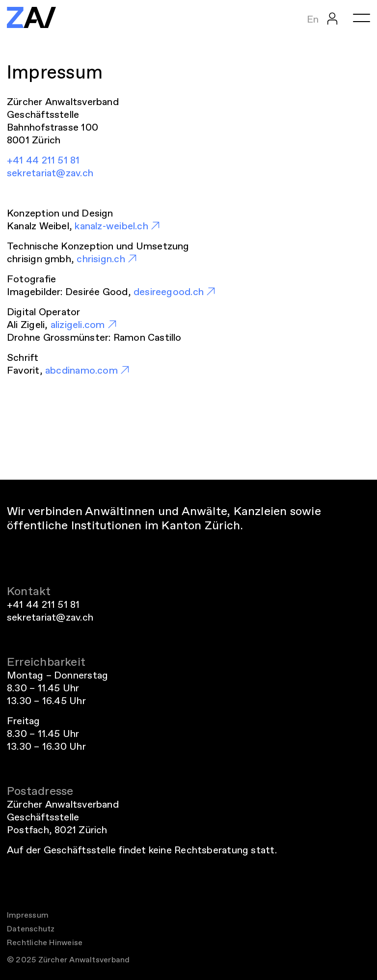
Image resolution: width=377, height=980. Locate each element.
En (313, 19)
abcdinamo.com (81, 370)
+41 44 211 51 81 (43, 160)
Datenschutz (31, 929)
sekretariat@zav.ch (50, 173)
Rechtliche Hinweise (45, 942)
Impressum (28, 915)
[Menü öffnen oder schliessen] (362, 18)
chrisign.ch (101, 259)
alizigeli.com (78, 325)
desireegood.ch (169, 292)
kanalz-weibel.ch (111, 226)
